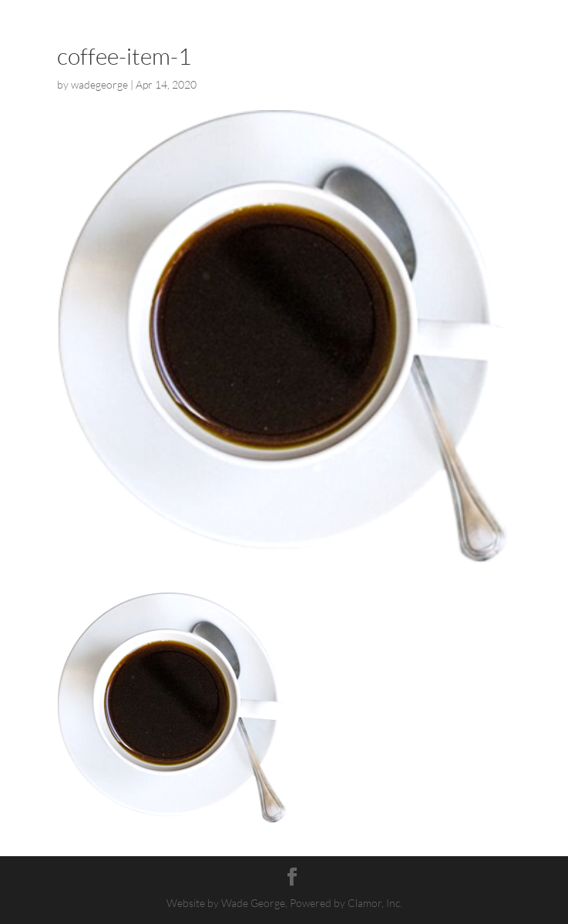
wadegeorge (99, 84)
